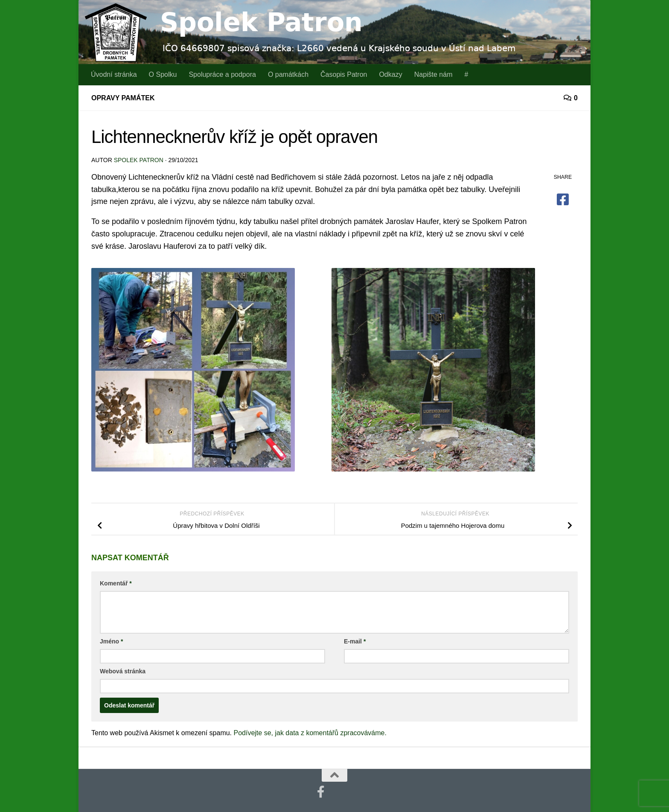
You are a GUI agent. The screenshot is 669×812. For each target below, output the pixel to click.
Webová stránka (123, 671)
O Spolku (163, 74)
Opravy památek (123, 98)
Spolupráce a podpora (222, 74)
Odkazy (390, 74)
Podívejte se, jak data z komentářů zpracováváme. (310, 733)
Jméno (111, 641)
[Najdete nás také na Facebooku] (321, 792)
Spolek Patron (139, 160)
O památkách (288, 74)
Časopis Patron (344, 74)
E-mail (355, 641)
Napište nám (433, 74)
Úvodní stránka (114, 74)
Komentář (116, 583)
